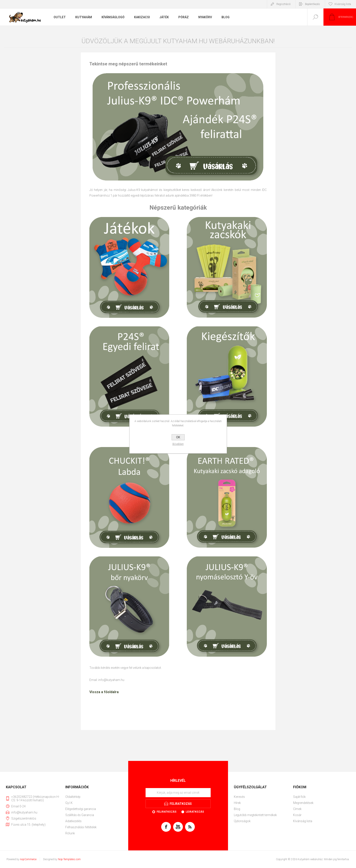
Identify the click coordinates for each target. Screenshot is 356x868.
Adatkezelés (73, 821)
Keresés (239, 797)
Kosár (297, 815)
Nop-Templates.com (69, 859)
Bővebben (178, 444)
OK (178, 437)
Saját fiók (299, 797)
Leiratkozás (195, 812)
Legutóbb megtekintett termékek (255, 815)
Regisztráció (283, 4)
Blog (237, 809)
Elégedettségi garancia (81, 809)
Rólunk (70, 833)
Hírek (237, 803)
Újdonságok (242, 821)
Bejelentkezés (313, 4)
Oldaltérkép (73, 797)
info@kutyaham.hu (111, 680)
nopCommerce (28, 859)
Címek (297, 809)
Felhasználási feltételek (81, 827)
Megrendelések (303, 803)
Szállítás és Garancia (80, 815)
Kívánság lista (303, 821)
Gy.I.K (69, 803)
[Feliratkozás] (178, 793)
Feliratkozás (167, 812)
